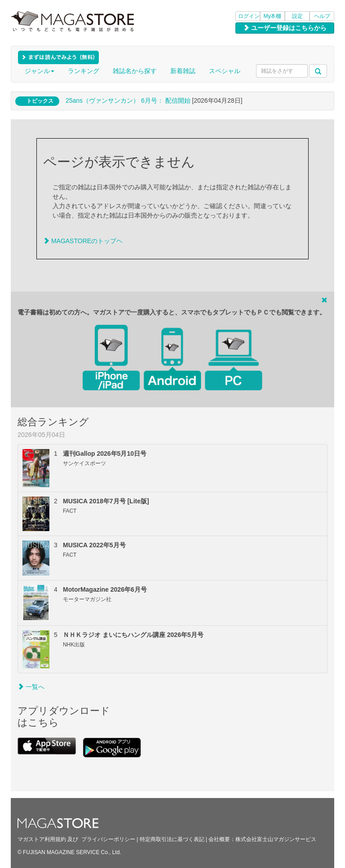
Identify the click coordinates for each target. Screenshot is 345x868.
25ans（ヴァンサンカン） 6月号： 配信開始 (128, 100)
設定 (297, 16)
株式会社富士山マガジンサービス (276, 839)
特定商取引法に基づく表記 (172, 839)
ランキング (84, 71)
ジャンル (40, 71)
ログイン (249, 16)
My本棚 (273, 16)
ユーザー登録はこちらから (285, 28)
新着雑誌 (183, 71)
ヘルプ (322, 16)
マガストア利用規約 (42, 839)
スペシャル (225, 71)
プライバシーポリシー (108, 839)
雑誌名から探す (135, 71)
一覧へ (31, 687)
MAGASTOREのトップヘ (83, 241)
